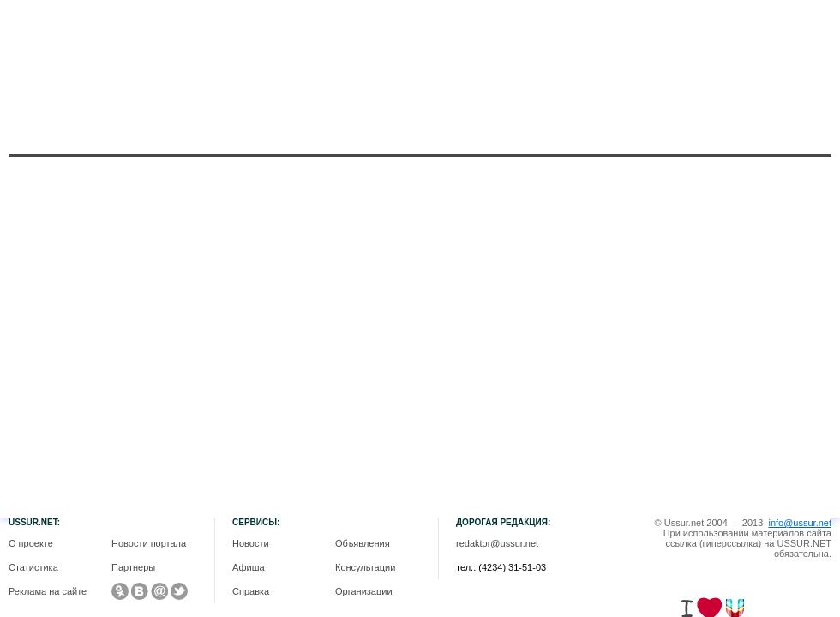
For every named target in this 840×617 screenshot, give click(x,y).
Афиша (249, 567)
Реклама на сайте (48, 591)
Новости (251, 543)
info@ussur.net (800, 523)
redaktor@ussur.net (497, 543)
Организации (364, 591)
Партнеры (133, 567)
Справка (251, 591)
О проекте (31, 543)
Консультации (365, 567)
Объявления (363, 543)
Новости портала (149, 543)
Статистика (33, 567)
